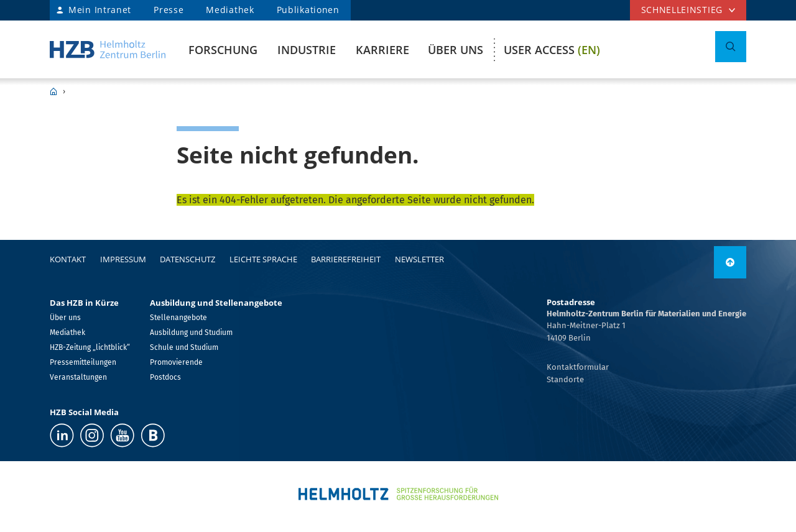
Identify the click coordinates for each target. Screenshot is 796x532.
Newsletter (419, 259)
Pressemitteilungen (83, 362)
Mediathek (230, 10)
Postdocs (165, 377)
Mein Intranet (100, 10)
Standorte (565, 379)
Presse (169, 10)
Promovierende (176, 362)
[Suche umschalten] (731, 47)
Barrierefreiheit (346, 259)
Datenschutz (187, 259)
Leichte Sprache (263, 259)
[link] (730, 262)
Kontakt (68, 259)
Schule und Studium (184, 347)
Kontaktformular (578, 367)
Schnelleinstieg (682, 10)
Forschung (223, 50)
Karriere (382, 50)
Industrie (307, 50)
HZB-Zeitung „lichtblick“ (90, 347)
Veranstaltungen (78, 377)
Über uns (456, 50)
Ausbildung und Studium (191, 332)
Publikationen (308, 10)
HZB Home (53, 91)
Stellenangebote (178, 318)
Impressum (123, 259)
